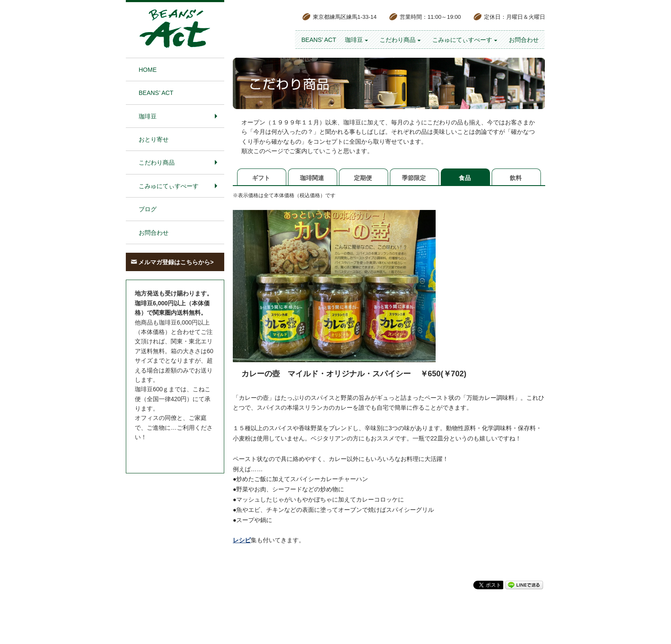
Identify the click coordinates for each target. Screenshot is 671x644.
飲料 (516, 178)
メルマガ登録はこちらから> (176, 262)
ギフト (261, 178)
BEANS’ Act (319, 40)
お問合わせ (524, 40)
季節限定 (414, 178)
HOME (148, 70)
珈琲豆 (354, 40)
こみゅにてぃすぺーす (462, 40)
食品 (465, 178)
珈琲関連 (312, 178)
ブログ (148, 209)
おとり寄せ (154, 139)
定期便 (363, 178)
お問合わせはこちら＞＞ (168, 453)
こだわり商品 (398, 40)
